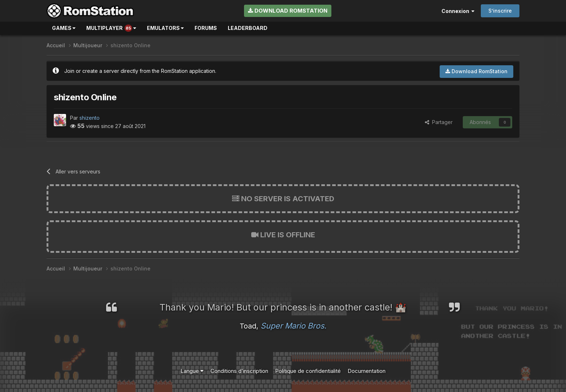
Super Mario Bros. (293, 326)
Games (64, 28)
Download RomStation (288, 11)
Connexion (458, 11)
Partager (439, 122)
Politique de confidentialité (308, 371)
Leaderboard (248, 28)
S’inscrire (500, 11)
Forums (206, 28)
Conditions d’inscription (239, 371)
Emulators (165, 28)
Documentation (367, 371)
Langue (192, 371)
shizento (90, 118)
